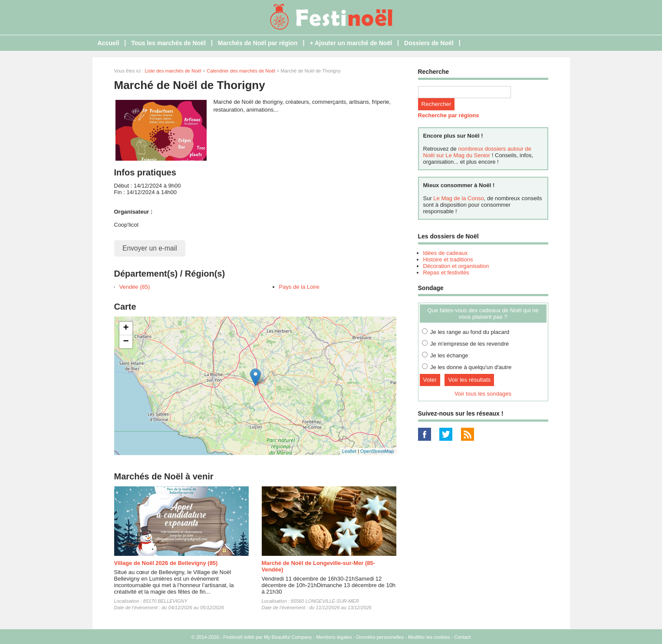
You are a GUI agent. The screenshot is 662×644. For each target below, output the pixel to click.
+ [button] (126, 328)
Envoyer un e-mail (150, 248)
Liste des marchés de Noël (173, 71)
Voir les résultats (469, 380)
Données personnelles (380, 637)
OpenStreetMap (377, 451)
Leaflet (349, 451)
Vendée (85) (135, 287)
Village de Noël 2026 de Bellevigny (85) (166, 563)
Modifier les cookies (429, 637)
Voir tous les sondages (483, 394)
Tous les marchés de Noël (168, 43)
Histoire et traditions (448, 259)
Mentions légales (334, 637)
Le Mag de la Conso (458, 198)
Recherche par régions (449, 115)
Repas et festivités (446, 272)
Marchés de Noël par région (258, 43)
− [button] (126, 342)
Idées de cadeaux (446, 253)
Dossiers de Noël (429, 43)
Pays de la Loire (299, 287)
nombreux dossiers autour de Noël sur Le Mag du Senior (477, 152)
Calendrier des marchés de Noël (241, 71)
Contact (462, 637)
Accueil (109, 43)
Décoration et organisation (456, 266)
